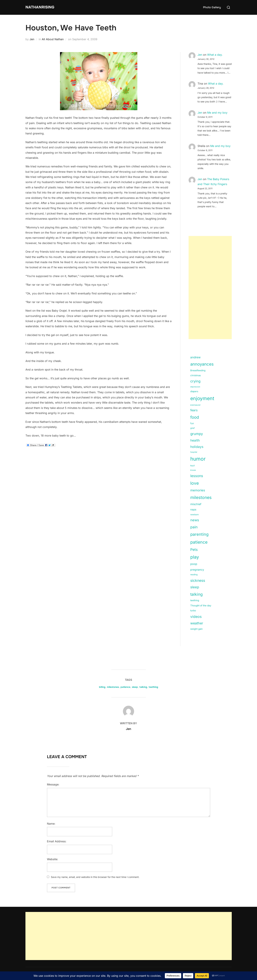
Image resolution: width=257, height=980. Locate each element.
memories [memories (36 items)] (198, 490)
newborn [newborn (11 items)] (195, 515)
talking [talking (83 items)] (196, 594)
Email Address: (57, 841)
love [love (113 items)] (195, 483)
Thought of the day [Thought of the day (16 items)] (201, 605)
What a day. (215, 55)
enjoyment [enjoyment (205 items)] (202, 398)
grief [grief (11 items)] (192, 428)
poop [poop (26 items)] (194, 564)
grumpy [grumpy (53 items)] (197, 434)
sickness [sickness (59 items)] (198, 580)
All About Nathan (53, 39)
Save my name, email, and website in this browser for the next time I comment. (95, 877)
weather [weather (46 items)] (197, 623)
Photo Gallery (212, 7)
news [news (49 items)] (195, 520)
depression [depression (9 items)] (195, 387)
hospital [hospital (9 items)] (194, 452)
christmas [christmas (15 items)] (196, 375)
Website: (53, 859)
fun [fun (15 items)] (192, 423)
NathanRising (43, 7)
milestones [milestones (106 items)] (201, 497)
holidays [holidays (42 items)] (197, 447)
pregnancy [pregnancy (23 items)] (197, 570)
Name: (51, 824)
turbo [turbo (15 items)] (193, 610)
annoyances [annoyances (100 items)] (202, 364)
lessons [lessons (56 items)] (197, 476)
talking (143, 687)
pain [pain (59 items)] (194, 527)
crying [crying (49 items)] (195, 381)
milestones (113, 687)
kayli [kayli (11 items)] (193, 466)
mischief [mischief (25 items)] (196, 504)
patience (125, 687)
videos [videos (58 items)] (196, 617)
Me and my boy (217, 113)
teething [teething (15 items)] (195, 600)
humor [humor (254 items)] (198, 459)
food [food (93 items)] (195, 417)
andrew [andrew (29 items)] (195, 357)
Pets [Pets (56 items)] (194, 550)
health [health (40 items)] (195, 440)
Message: (53, 784)
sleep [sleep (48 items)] (195, 587)
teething (153, 687)
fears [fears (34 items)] (194, 410)
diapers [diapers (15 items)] (194, 391)
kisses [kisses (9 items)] (193, 470)
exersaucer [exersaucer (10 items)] (195, 405)
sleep (135, 687)
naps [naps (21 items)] (193, 510)
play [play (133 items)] (195, 557)
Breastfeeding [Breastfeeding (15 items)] (198, 370)
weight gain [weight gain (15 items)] (196, 629)
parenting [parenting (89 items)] (199, 534)
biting (102, 687)
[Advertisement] (210, 288)
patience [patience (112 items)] (199, 542)
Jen (32, 39)
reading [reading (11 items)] (194, 575)
